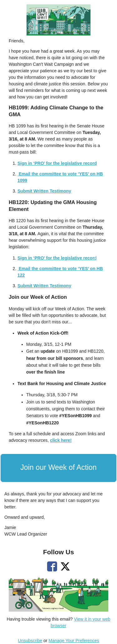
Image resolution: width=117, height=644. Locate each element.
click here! (61, 440)
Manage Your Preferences (74, 641)
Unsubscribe (30, 641)
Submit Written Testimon (43, 286)
